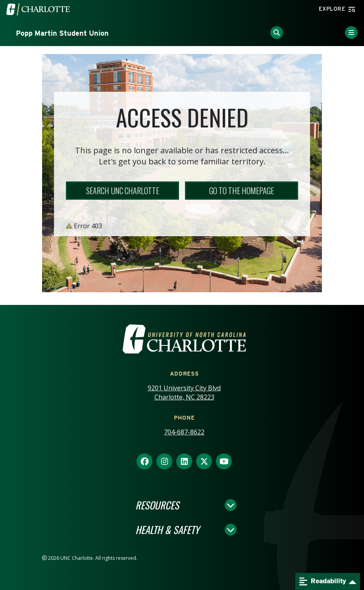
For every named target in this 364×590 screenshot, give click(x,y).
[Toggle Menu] (351, 33)
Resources (157, 505)
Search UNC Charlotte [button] (123, 191)
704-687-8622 (184, 432)
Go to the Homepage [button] (242, 191)
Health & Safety (167, 530)
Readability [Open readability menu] (323, 581)
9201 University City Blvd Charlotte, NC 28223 (184, 392)
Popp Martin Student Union (62, 33)
